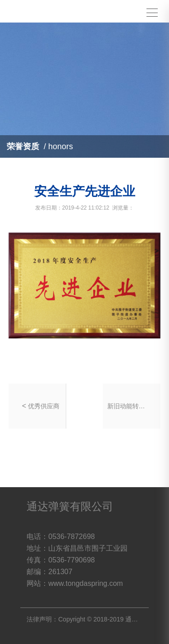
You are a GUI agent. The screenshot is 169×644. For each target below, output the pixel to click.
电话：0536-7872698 (61, 537)
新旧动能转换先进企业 (127, 406)
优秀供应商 (44, 406)
